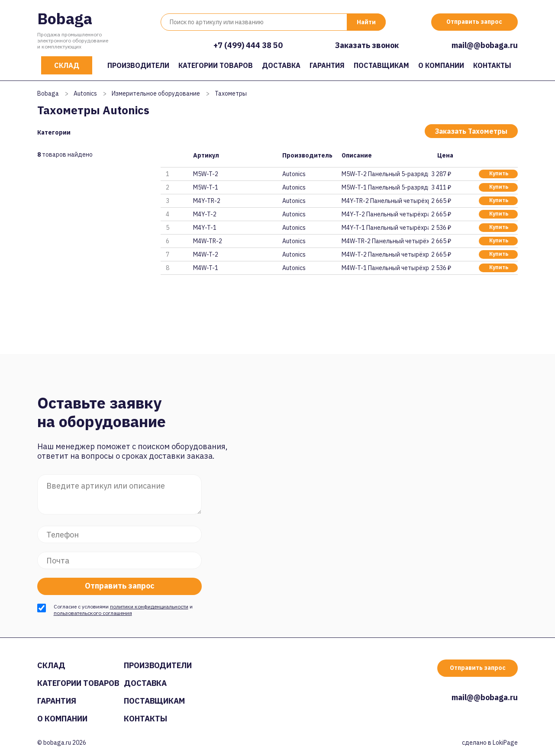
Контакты (492, 65)
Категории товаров (216, 65)
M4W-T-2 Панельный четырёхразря (385, 254)
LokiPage (505, 743)
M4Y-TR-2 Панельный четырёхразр (385, 201)
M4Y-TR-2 (207, 201)
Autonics (85, 93)
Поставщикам (381, 65)
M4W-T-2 (206, 254)
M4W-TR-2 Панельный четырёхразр (385, 241)
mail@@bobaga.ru (485, 45)
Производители (138, 65)
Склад (67, 65)
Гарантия (327, 65)
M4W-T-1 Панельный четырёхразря (385, 268)
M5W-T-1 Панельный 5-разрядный (385, 187)
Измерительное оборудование (156, 93)
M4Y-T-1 (205, 228)
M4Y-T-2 (205, 214)
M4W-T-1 (206, 268)
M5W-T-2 (206, 174)
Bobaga (65, 18)
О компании (441, 65)
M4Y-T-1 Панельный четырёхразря (385, 228)
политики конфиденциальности (149, 606)
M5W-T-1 (206, 187)
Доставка (281, 65)
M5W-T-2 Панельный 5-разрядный (385, 174)
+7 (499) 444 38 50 (248, 45)
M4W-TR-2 (208, 241)
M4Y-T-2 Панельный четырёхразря (385, 214)
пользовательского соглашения (93, 613)
